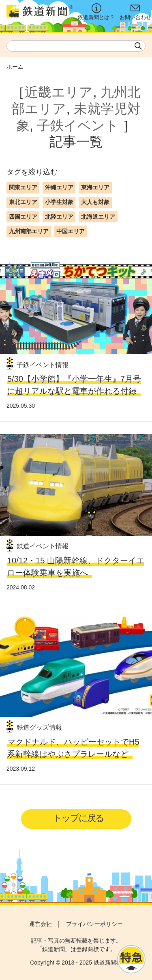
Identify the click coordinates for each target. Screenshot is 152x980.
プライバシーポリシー (94, 924)
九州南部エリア (29, 231)
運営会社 (41, 924)
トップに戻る (78, 818)
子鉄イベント (78, 125)
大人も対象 (95, 202)
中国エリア (71, 231)
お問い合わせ (135, 12)
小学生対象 (59, 202)
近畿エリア (59, 92)
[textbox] (76, 46)
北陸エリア (59, 217)
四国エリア (23, 217)
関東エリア (23, 187)
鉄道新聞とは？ (96, 12)
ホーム (15, 67)
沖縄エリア (59, 187)
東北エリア (23, 202)
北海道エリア (98, 217)
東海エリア (95, 187)
